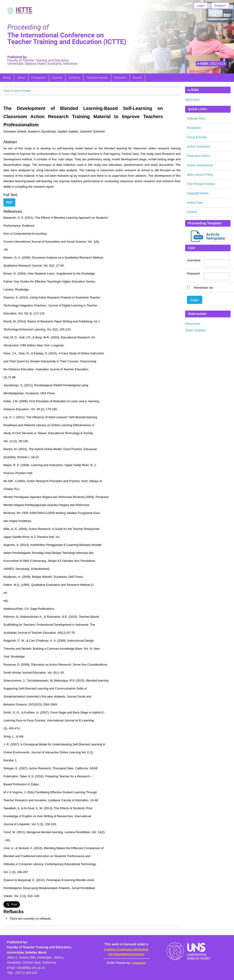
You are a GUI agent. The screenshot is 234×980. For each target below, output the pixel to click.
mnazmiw (139, 963)
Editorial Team (196, 118)
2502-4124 (192, 100)
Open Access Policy (200, 175)
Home (7, 77)
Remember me (203, 288)
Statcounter (193, 324)
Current (57, 77)
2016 (17, 91)
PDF (9, 202)
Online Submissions (200, 165)
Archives (74, 77)
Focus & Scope (197, 137)
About (21, 77)
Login (201, 6)
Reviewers (194, 128)
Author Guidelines (198, 146)
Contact (192, 212)
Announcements (97, 77)
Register (220, 6)
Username (194, 260)
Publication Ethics (198, 156)
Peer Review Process (201, 184)
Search (137, 77)
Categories (39, 77)
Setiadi (27, 91)
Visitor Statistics (195, 330)
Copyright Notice (198, 193)
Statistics (120, 77)
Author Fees (195, 203)
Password (193, 274)
